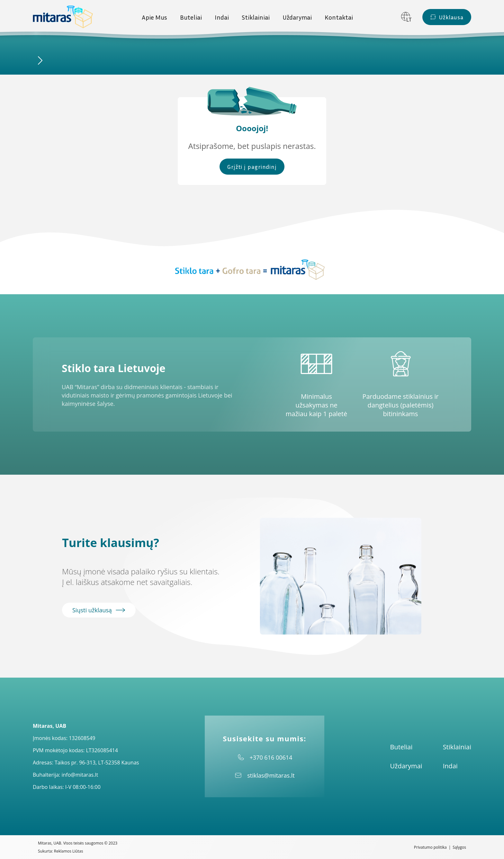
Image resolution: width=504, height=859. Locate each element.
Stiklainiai (256, 17)
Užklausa (447, 17)
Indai (222, 17)
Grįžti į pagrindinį (252, 167)
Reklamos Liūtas (69, 851)
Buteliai (191, 17)
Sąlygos (459, 847)
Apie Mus (154, 17)
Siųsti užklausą (99, 610)
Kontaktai (339, 17)
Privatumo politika (430, 847)
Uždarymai (297, 17)
